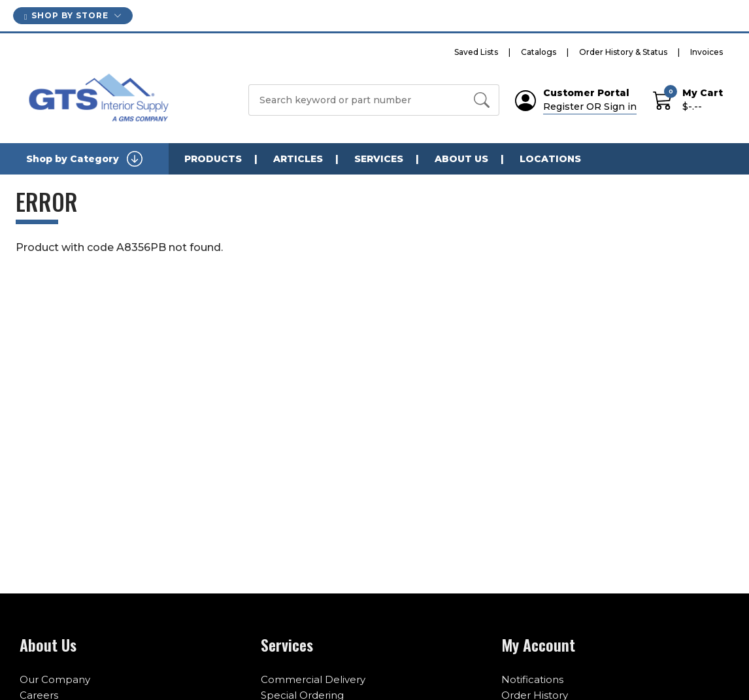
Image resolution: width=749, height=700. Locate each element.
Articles (298, 159)
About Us (461, 159)
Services (379, 159)
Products (213, 159)
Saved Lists (476, 52)
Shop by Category (84, 159)
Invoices (707, 52)
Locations (550, 159)
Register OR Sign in (590, 107)
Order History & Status (623, 52)
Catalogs (539, 52)
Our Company (55, 679)
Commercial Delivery (313, 679)
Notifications (532, 679)
